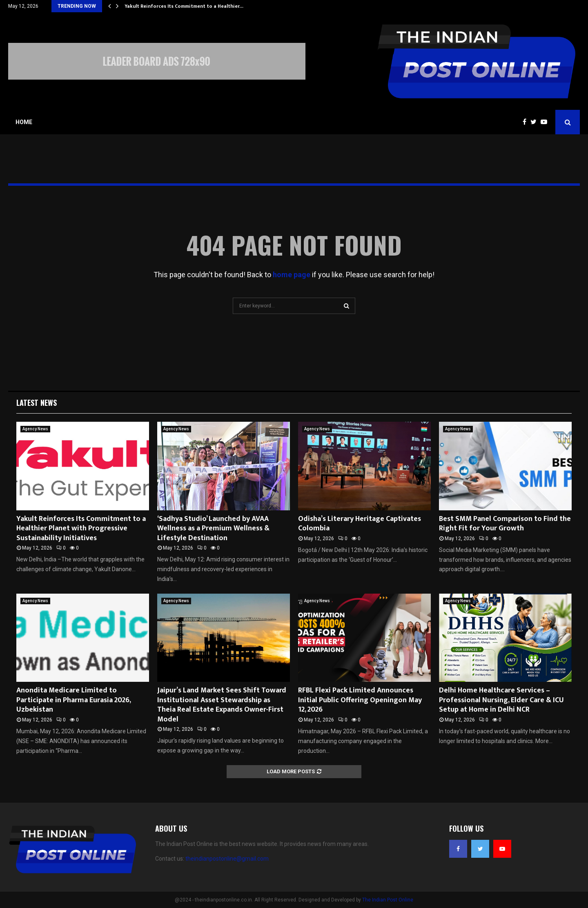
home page (292, 275)
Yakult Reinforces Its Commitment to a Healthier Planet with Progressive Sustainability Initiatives (81, 529)
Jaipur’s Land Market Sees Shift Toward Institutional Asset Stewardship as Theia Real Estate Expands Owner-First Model (222, 705)
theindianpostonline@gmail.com (227, 859)
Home (24, 122)
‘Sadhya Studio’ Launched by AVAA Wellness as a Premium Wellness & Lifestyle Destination (213, 529)
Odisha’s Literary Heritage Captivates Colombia (360, 524)
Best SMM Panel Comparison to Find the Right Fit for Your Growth (505, 524)
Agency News (35, 429)
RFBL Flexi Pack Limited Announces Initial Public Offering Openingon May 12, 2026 (360, 700)
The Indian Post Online (388, 900)
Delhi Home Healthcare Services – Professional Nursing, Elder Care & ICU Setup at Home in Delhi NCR (501, 700)
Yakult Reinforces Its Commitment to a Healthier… (184, 6)
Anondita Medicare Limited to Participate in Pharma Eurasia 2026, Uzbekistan (73, 700)
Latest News (37, 403)
